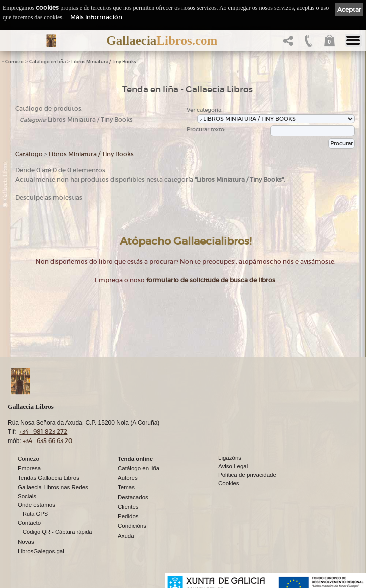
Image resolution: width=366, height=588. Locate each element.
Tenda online (135, 459)
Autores (128, 478)
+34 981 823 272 (43, 432)
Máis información (96, 17)
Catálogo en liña (47, 62)
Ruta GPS (35, 514)
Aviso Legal (233, 466)
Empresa (29, 468)
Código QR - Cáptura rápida (57, 532)
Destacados (133, 497)
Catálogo (29, 154)
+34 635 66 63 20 (47, 441)
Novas (26, 542)
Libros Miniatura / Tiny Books (104, 62)
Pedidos (128, 516)
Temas (126, 487)
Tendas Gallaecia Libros (48, 478)
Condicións (132, 526)
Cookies (229, 483)
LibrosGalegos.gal (41, 551)
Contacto (29, 523)
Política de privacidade (247, 475)
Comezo (14, 62)
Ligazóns (230, 458)
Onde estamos (36, 505)
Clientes (128, 507)
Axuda (126, 536)
